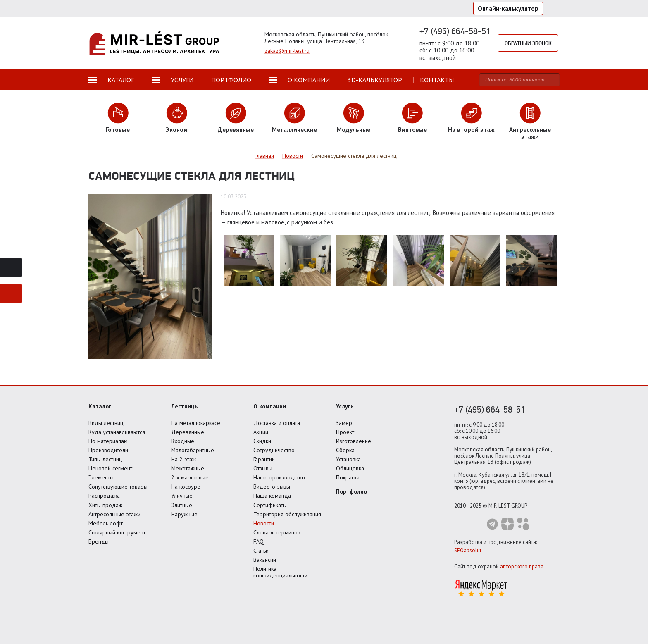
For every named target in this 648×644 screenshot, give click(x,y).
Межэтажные (188, 468)
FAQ (258, 541)
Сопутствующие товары (118, 487)
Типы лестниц (105, 459)
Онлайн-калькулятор (508, 8)
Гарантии (264, 459)
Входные (183, 441)
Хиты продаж (105, 505)
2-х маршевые (190, 477)
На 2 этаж (183, 459)
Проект (345, 432)
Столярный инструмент (117, 532)
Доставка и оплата (277, 423)
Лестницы (185, 406)
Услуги (345, 406)
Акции (261, 432)
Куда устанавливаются (117, 432)
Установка (348, 459)
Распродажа (104, 496)
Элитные (182, 505)
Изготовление (354, 441)
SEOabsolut (468, 550)
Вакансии (265, 560)
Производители (108, 450)
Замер (344, 423)
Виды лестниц (106, 423)
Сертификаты (270, 505)
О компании (270, 406)
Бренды (99, 541)
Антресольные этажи (114, 514)
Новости (264, 523)
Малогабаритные (193, 450)
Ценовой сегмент (110, 468)
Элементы (101, 477)
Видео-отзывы (272, 487)
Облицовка (350, 468)
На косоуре (186, 487)
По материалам (108, 441)
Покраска (348, 477)
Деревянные (188, 432)
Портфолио (351, 491)
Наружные (184, 514)
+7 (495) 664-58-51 (455, 31)
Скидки (262, 441)
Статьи (261, 551)
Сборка (345, 450)
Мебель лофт (106, 523)
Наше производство (279, 477)
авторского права (522, 566)
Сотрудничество (274, 450)
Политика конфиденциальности (280, 572)
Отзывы (263, 468)
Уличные (182, 496)
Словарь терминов (277, 532)
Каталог (100, 406)
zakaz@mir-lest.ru (287, 51)
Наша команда (272, 496)
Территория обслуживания (287, 514)
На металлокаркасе (196, 423)
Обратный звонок (528, 43)
